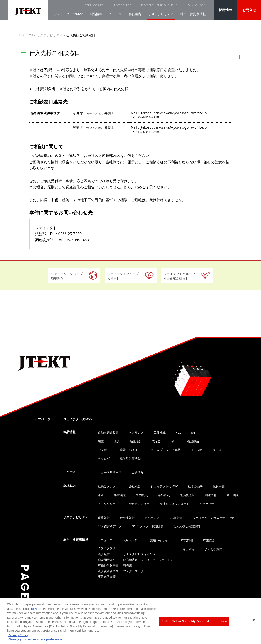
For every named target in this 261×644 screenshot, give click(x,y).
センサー (104, 450)
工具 (117, 441)
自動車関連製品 (108, 432)
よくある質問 (213, 549)
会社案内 (135, 14)
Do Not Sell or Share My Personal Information (194, 621)
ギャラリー (207, 504)
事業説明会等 (107, 576)
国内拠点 (142, 495)
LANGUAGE (198, 5)
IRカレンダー (131, 540)
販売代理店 (187, 495)
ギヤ (174, 441)
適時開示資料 (107, 560)
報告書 (128, 565)
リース (217, 450)
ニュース (115, 14)
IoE (193, 432)
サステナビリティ (161, 14)
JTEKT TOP (26, 35)
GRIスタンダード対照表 (148, 526)
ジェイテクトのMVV (68, 14)
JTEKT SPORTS (99, 5)
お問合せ (249, 10)
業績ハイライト (161, 540)
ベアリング (136, 432)
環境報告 (104, 518)
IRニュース (105, 540)
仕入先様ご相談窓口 (187, 526)
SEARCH (173, 5)
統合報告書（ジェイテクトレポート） (148, 560)
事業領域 (120, 495)
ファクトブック (134, 571)
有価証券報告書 (108, 565)
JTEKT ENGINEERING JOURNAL (137, 5)
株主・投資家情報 (193, 14)
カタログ (104, 459)
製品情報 (96, 14)
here (34, 609)
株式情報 (187, 540)
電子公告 (188, 549)
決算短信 (104, 554)
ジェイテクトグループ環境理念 (67, 276)
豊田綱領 (233, 495)
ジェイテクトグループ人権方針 (123, 276)
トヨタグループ (108, 504)
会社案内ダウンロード (175, 504)
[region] (130, 621)
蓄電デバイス (129, 450)
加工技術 (196, 450)
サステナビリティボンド (140, 554)
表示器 (156, 441)
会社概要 (135, 486)
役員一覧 (219, 486)
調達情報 (211, 495)
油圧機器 (136, 441)
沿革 (101, 495)
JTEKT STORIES (71, 5)
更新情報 (138, 472)
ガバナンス (152, 518)
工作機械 (160, 432)
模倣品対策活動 (130, 459)
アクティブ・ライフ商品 (164, 450)
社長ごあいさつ (108, 486)
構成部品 (193, 441)
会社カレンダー (139, 504)
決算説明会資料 (108, 571)
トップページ (41, 419)
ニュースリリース (110, 472)
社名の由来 (195, 486)
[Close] (254, 620)
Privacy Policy (18, 635)
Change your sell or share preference (35, 639)
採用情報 (226, 10)
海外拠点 (164, 495)
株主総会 (209, 540)
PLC (178, 432)
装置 (101, 441)
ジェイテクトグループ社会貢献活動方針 (179, 276)
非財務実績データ (110, 526)
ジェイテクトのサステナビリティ (215, 518)
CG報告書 (176, 518)
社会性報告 (127, 518)
